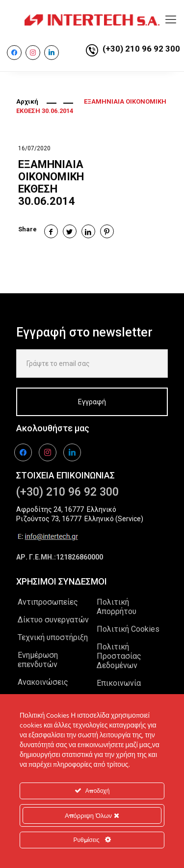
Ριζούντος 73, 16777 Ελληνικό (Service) (80, 519)
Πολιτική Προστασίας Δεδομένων (119, 656)
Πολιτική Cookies (128, 629)
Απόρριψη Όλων (92, 815)
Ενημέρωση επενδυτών (38, 660)
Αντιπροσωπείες (48, 602)
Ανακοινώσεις (43, 682)
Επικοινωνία (119, 683)
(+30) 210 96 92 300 (141, 49)
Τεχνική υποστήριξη (53, 637)
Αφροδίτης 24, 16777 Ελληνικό (66, 509)
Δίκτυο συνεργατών (53, 620)
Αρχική (27, 101)
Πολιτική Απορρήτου (117, 607)
